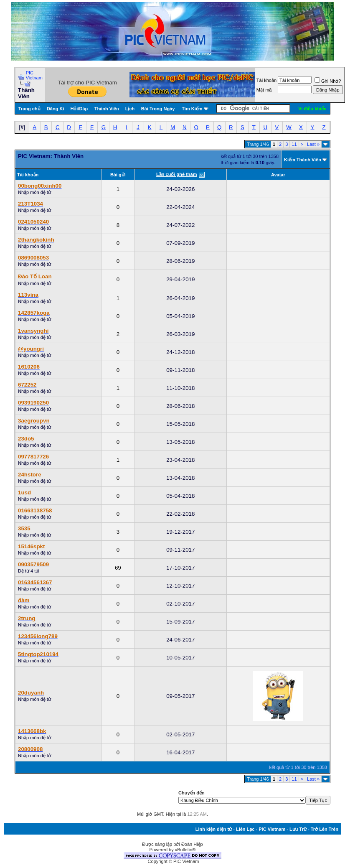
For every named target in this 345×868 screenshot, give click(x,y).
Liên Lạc (245, 829)
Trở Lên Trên (325, 829)
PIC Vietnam (34, 75)
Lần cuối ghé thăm (176, 174)
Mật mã (264, 90)
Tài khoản (266, 80)
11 (294, 144)
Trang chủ (29, 109)
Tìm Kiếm (192, 109)
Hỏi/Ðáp (79, 109)
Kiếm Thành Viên (303, 160)
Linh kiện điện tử (214, 829)
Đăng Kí (56, 109)
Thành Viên (107, 109)
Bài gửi (118, 175)
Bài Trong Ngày (158, 109)
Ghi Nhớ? (328, 81)
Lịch (130, 109)
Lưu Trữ (298, 829)
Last (313, 144)
